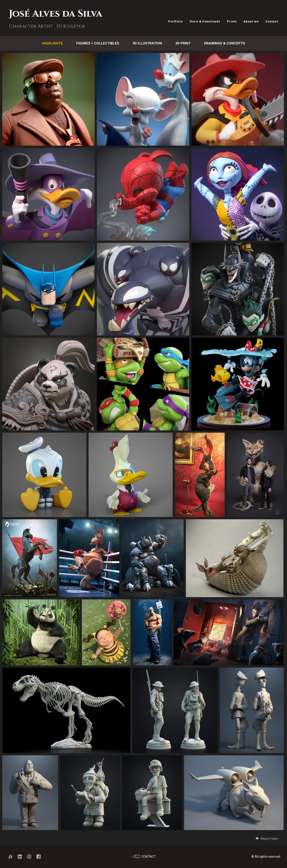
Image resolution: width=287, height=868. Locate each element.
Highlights (52, 43)
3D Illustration (147, 43)
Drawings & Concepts (225, 43)
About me (251, 21)
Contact (272, 21)
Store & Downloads (205, 21)
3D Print (183, 43)
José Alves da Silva (56, 14)
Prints (232, 21)
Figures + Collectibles (98, 43)
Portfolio (175, 21)
